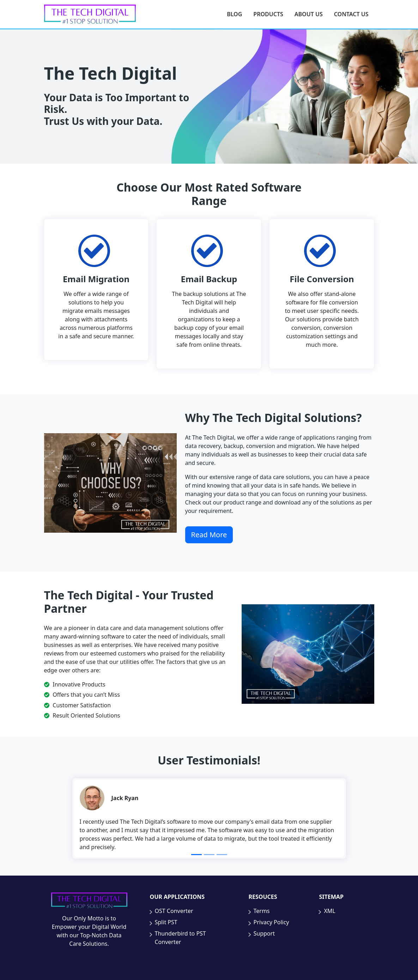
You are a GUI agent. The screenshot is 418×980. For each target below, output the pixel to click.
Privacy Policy (271, 922)
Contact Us (351, 14)
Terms (262, 911)
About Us (309, 14)
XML (329, 911)
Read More (209, 535)
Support (264, 933)
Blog (234, 14)
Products (268, 14)
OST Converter (174, 911)
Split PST (166, 922)
